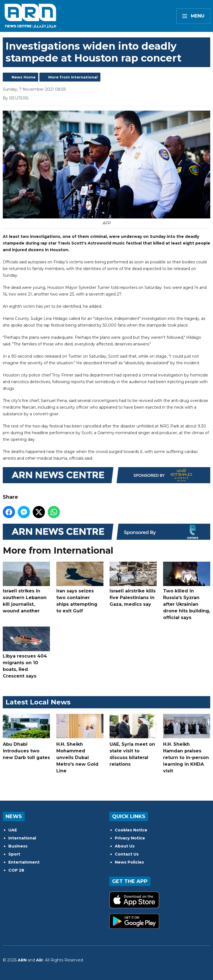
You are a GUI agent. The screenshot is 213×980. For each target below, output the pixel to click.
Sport (14, 854)
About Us (125, 846)
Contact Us (127, 854)
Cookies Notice (131, 830)
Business (18, 846)
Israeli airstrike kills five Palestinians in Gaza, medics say (133, 584)
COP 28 (16, 870)
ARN (22, 960)
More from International (73, 77)
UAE (13, 830)
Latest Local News (38, 702)
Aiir (40, 960)
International (22, 838)
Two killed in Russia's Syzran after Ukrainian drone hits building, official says (187, 591)
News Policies (129, 862)
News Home (24, 77)
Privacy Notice (130, 838)
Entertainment (24, 862)
